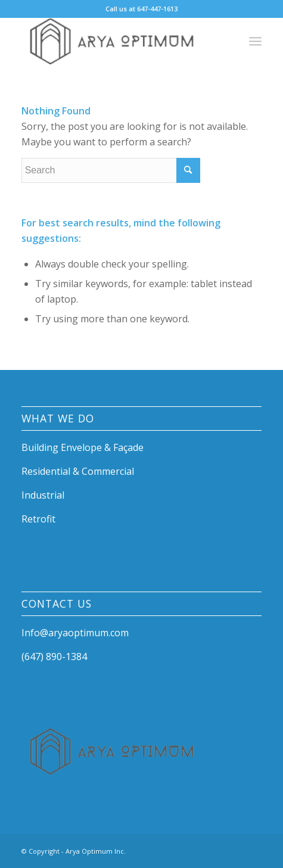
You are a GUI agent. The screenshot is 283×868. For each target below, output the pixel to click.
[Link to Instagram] (235, 850)
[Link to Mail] (253, 850)
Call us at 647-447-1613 (141, 9)
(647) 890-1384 (54, 657)
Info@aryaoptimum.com (75, 633)
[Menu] (255, 41)
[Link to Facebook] (217, 850)
